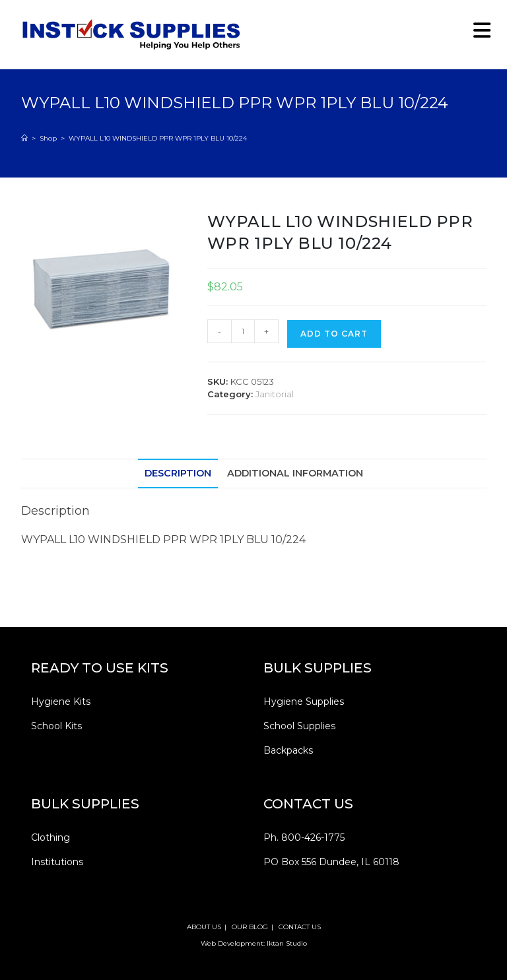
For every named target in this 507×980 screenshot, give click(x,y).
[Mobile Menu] (477, 34)
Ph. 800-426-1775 (304, 837)
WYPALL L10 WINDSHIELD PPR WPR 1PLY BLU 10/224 (158, 138)
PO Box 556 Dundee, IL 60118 (331, 862)
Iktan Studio (287, 943)
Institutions (57, 862)
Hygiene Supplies (304, 702)
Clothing (51, 837)
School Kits (56, 726)
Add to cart (334, 334)
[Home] (24, 138)
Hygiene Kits (61, 702)
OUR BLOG (250, 927)
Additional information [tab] (295, 473)
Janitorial (275, 394)
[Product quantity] (243, 331)
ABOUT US (204, 927)
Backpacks (288, 750)
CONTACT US (300, 927)
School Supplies (299, 726)
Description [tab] (178, 473)
